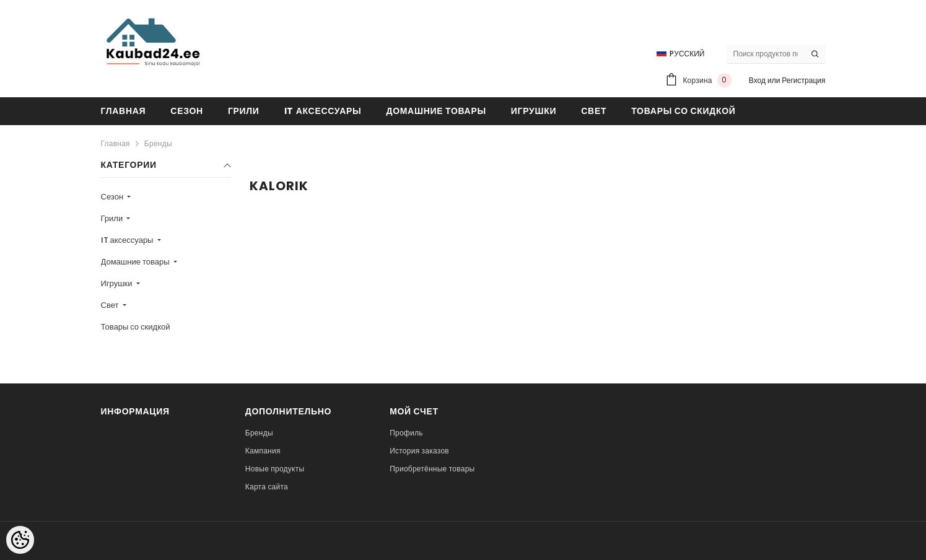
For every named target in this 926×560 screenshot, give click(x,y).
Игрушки (118, 283)
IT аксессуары (128, 240)
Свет (111, 305)
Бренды (158, 143)
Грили (113, 218)
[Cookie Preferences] (20, 540)
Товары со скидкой (136, 327)
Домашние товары (136, 262)
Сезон (113, 197)
